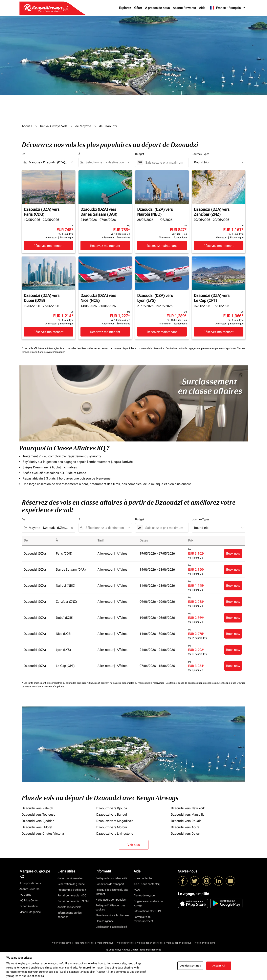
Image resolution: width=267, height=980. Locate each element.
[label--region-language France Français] (228, 8)
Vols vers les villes (84, 943)
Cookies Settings (190, 966)
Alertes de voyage (144, 895)
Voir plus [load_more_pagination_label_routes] (134, 845)
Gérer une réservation (70, 878)
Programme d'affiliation (72, 890)
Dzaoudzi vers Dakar (185, 834)
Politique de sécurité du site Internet (112, 892)
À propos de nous (157, 8)
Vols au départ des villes (150, 943)
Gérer (138, 8)
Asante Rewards (184, 8)
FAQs (137, 890)
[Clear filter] (72, 162)
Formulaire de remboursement (143, 919)
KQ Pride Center (29, 900)
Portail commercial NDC (72, 895)
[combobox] (49, 162)
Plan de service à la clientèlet (112, 915)
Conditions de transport (110, 884)
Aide (202, 8)
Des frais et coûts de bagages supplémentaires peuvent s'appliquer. (201, 348)
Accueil (27, 126)
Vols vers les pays (61, 943)
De (23, 154)
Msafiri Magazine (30, 912)
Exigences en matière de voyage (148, 903)
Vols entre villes (125, 943)
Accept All (219, 966)
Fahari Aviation (29, 906)
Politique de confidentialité (111, 878)
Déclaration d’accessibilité (111, 927)
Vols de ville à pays (205, 943)
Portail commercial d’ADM (73, 901)
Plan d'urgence (105, 921)
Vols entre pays (105, 943)
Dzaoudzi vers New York (188, 808)
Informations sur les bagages (70, 915)
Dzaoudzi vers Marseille (188, 815)
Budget (140, 154)
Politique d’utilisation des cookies (110, 907)
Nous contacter (143, 878)
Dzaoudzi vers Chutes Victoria (43, 834)
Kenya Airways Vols (54, 126)
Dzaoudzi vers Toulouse (39, 815)
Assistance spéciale (69, 907)
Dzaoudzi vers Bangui (112, 815)
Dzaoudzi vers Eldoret (37, 827)
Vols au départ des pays (179, 943)
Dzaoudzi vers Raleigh (37, 808)
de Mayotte (83, 126)
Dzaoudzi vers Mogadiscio (115, 821)
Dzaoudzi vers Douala (186, 821)
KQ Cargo (25, 895)
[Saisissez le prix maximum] (165, 163)
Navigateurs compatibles (111, 900)
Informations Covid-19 (147, 911)
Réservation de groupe (71, 884)
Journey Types (201, 154)
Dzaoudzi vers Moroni (112, 827)
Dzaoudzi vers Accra (185, 827)
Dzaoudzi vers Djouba (112, 808)
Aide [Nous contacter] (147, 884)
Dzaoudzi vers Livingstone (115, 834)
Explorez (125, 8)
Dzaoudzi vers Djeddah (38, 821)
